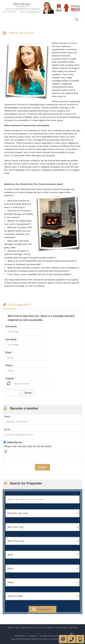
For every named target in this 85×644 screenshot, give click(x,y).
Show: (9, 590)
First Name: (12, 326)
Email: (9, 352)
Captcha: (11, 378)
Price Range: (13, 521)
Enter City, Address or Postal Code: (24, 494)
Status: (10, 577)
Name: (7, 416)
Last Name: (12, 339)
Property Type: (13, 508)
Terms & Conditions (45, 627)
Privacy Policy (28, 627)
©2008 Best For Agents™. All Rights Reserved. (36, 636)
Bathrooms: (12, 563)
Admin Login (14, 627)
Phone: (10, 365)
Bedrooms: (11, 549)
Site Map (73, 627)
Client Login (62, 627)
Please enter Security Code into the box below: (28, 446)
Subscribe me (15, 442)
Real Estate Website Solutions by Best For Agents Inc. (36, 639)
